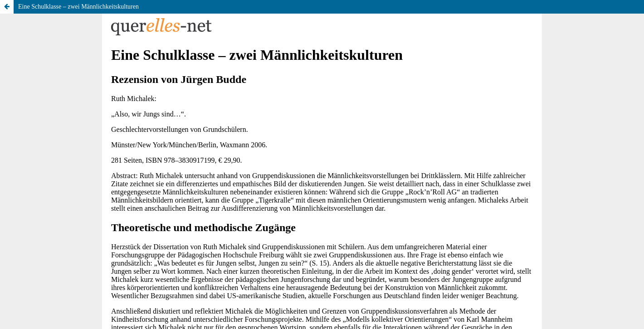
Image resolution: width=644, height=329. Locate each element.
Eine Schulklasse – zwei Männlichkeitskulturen (78, 7)
